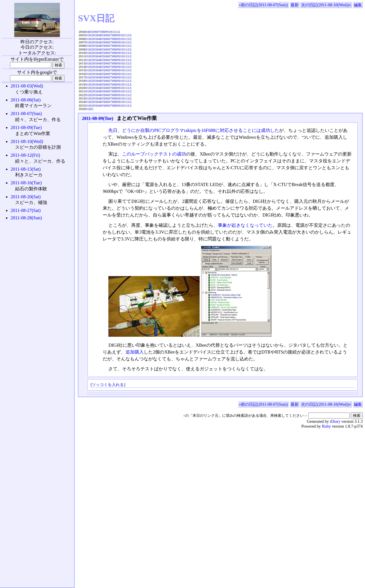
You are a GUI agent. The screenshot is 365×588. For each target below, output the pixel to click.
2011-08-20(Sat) (26, 197)
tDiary (335, 421)
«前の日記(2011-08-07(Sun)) (263, 5)
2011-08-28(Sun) (26, 218)
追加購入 (135, 352)
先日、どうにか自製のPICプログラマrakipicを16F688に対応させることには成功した (194, 130)
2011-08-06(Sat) (26, 100)
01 (87, 35)
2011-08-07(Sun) (26, 114)
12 (118, 32)
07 (99, 32)
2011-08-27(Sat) (26, 210)
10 (110, 32)
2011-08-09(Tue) (98, 118)
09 (106, 32)
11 (114, 32)
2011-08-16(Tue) (26, 183)
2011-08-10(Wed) (27, 141)
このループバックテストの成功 (154, 154)
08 (103, 32)
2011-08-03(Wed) (27, 86)
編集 (358, 5)
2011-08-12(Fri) (25, 155)
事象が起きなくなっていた (245, 225)
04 (87, 32)
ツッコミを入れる (108, 385)
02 (91, 35)
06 (95, 32)
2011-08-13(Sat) (26, 169)
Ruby (326, 426)
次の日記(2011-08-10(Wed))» (326, 5)
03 (95, 35)
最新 (295, 5)
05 (91, 32)
